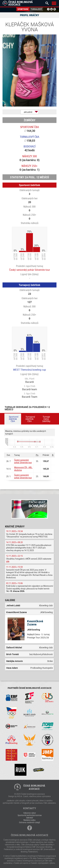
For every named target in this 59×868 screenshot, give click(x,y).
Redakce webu (29, 820)
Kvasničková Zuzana (35, 623)
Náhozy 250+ (29, 166)
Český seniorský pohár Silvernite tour (29, 270)
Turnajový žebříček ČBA (30, 419)
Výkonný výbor (30, 813)
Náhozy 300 (30, 156)
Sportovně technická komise (30, 815)
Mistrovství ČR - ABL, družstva (23, 469)
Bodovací (30, 146)
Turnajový (36, 9)
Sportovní (23, 9)
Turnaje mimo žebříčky (46, 419)
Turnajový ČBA (29, 137)
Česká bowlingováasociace (34, 787)
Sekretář (30, 818)
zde (8, 561)
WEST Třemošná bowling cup (29, 370)
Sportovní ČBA (29, 127)
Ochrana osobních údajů (29, 822)
